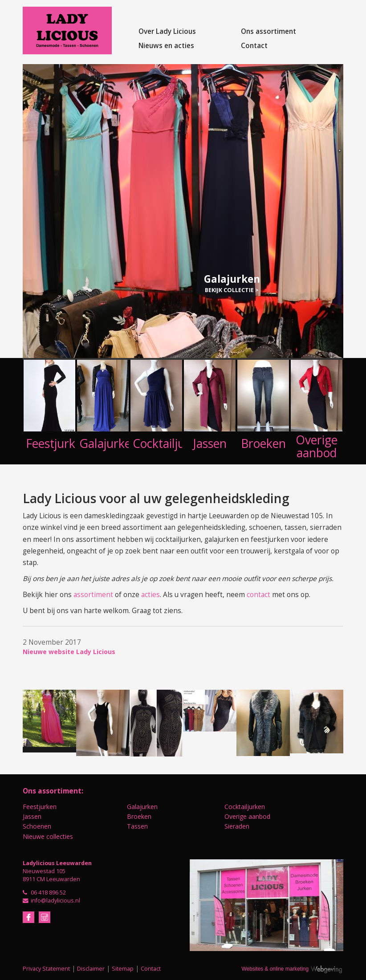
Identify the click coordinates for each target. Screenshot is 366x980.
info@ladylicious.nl (55, 901)
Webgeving (330, 968)
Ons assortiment (268, 31)
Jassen (32, 816)
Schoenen (37, 826)
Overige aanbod (247, 816)
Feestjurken (40, 807)
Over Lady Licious (167, 31)
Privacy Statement (46, 969)
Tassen (137, 826)
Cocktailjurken (245, 807)
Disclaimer (91, 969)
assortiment (93, 595)
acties (150, 595)
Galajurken (142, 807)
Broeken (139, 816)
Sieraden (237, 826)
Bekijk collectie (229, 290)
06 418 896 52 (48, 893)
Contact (254, 46)
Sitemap (123, 969)
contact (258, 595)
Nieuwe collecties (48, 836)
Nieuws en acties (166, 46)
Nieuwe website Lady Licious (69, 652)
